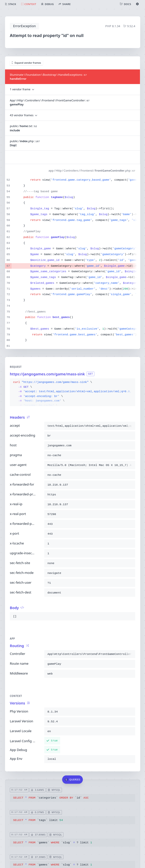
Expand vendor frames (26, 63)
